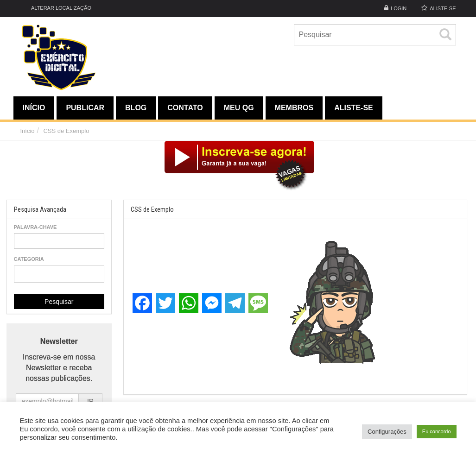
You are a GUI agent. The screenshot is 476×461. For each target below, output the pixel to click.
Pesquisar (59, 302)
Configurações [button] (387, 432)
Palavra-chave (35, 227)
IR (90, 401)
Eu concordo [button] (437, 431)
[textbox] (19, 274)
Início (28, 131)
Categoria (29, 259)
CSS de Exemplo (66, 131)
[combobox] (59, 274)
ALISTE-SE (443, 8)
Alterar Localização (56, 8)
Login (399, 8)
